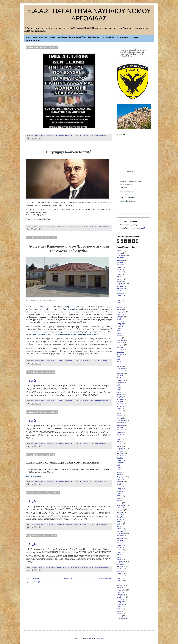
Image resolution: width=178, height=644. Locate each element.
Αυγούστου (120, 270)
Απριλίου (120, 251)
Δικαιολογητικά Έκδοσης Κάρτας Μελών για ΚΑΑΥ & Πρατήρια (79, 37)
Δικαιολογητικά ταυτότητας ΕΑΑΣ (44, 37)
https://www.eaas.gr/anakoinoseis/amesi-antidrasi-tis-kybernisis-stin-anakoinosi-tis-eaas (65, 334)
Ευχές (33, 381)
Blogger (101, 638)
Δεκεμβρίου (121, 260)
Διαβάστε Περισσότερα (34, 476)
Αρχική (28, 37)
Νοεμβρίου (120, 263)
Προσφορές (135, 37)
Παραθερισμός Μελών (33, 40)
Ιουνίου (119, 274)
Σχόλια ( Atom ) (38, 582)
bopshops (90, 638)
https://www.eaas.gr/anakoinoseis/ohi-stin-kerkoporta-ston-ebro (53, 309)
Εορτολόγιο (131, 171)
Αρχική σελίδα (68, 579)
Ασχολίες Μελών (123, 37)
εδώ (144, 228)
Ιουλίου (119, 272)
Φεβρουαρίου (121, 255)
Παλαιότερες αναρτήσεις (104, 579)
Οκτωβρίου (120, 265)
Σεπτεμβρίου (121, 267)
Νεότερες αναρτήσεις (33, 579)
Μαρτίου (120, 253)
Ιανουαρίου (120, 258)
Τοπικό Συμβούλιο (109, 37)
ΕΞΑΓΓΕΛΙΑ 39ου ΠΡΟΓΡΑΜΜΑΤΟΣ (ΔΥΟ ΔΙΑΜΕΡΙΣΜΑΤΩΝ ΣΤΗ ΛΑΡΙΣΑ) (62, 463)
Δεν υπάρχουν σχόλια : (101, 135)
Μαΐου (119, 277)
